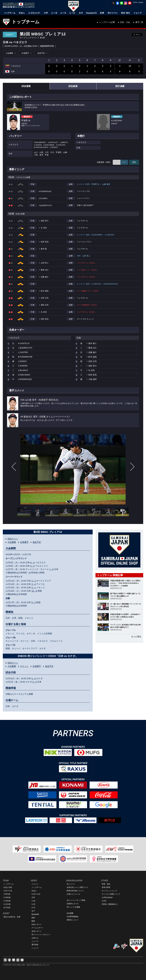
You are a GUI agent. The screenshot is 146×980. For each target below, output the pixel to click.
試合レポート (37, 924)
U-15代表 (7, 901)
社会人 (34, 891)
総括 (33, 918)
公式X (104, 901)
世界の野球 (106, 887)
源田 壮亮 (45, 305)
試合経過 (73, 86)
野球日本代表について (75, 891)
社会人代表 (8, 887)
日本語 (135, 2)
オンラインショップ (109, 891)
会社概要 (70, 913)
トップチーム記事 (107, 22)
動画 (33, 921)
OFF (124, 162)
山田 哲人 (45, 263)
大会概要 (9, 53)
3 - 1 (34, 587)
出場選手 (25, 53)
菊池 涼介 (45, 270)
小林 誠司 (93, 379)
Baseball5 (35, 914)
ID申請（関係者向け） (110, 904)
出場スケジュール (73, 894)
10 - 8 (34, 591)
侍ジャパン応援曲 (73, 907)
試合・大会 (125, 22)
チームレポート (37, 928)
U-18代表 (7, 897)
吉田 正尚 (45, 298)
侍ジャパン (71, 884)
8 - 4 (32, 562)
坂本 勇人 (93, 343)
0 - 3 (35, 682)
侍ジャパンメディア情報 (76, 900)
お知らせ (35, 938)
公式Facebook (107, 897)
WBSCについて (73, 920)
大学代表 (7, 894)
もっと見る (136, 637)
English (141, 2)
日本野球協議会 (73, 917)
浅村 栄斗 (45, 221)
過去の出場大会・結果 (12, 917)
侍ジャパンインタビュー (41, 935)
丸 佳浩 (44, 228)
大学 (33, 897)
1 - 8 (51, 569)
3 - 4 (34, 584)
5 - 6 (34, 678)
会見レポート (37, 931)
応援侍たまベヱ (73, 904)
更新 (134, 162)
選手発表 (35, 945)
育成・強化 (106, 884)
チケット (24, 666)
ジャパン (35, 884)
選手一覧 (139, 22)
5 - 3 (34, 602)
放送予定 (41, 53)
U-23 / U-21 (8, 891)
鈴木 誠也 (45, 291)
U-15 (33, 904)
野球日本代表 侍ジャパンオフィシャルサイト (20, 5)
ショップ (35, 948)
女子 (33, 911)
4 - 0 (32, 566)
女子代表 (7, 908)
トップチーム (26, 22)
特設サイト (13, 539)
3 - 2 (34, 581)
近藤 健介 (45, 277)
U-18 (33, 901)
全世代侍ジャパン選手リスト (78, 887)
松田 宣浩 (45, 242)
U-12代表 (7, 904)
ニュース (35, 941)
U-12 (33, 908)
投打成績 (120, 86)
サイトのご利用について (111, 894)
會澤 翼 (44, 249)
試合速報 (26, 86)
